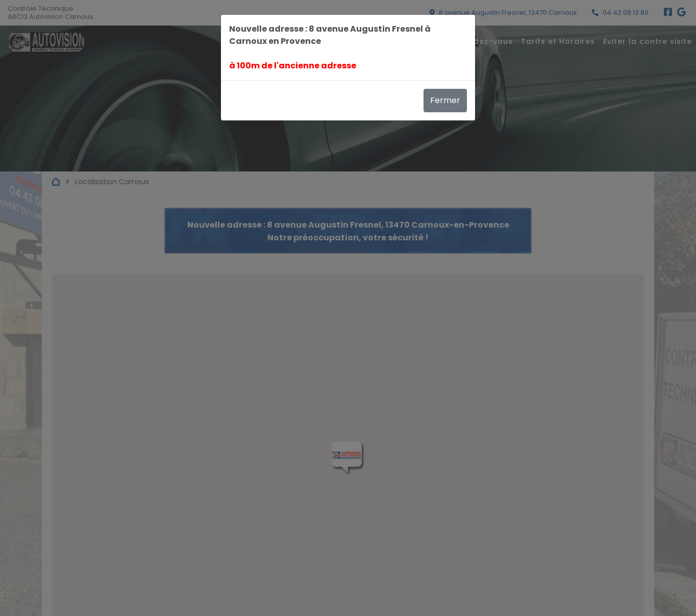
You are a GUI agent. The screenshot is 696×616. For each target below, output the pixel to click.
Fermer (445, 100)
